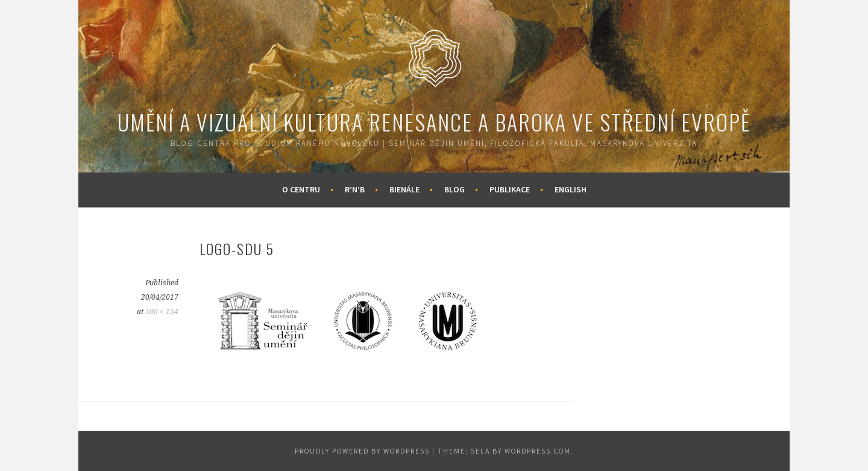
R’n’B (355, 189)
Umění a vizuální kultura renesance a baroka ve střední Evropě (434, 122)
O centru (301, 189)
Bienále (404, 189)
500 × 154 (162, 312)
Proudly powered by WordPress (362, 451)
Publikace (510, 189)
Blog (454, 189)
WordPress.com (538, 451)
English (571, 189)
